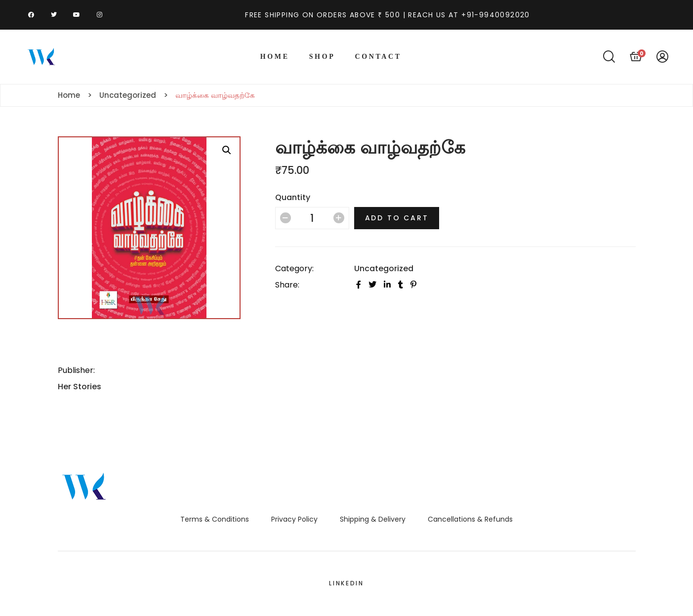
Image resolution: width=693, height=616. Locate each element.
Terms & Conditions (215, 519)
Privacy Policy (294, 519)
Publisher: (76, 370)
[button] (227, 150)
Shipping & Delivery (373, 519)
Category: (294, 268)
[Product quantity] (312, 218)
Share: (287, 285)
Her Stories (80, 387)
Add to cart (397, 218)
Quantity (293, 197)
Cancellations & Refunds (470, 519)
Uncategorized (384, 268)
